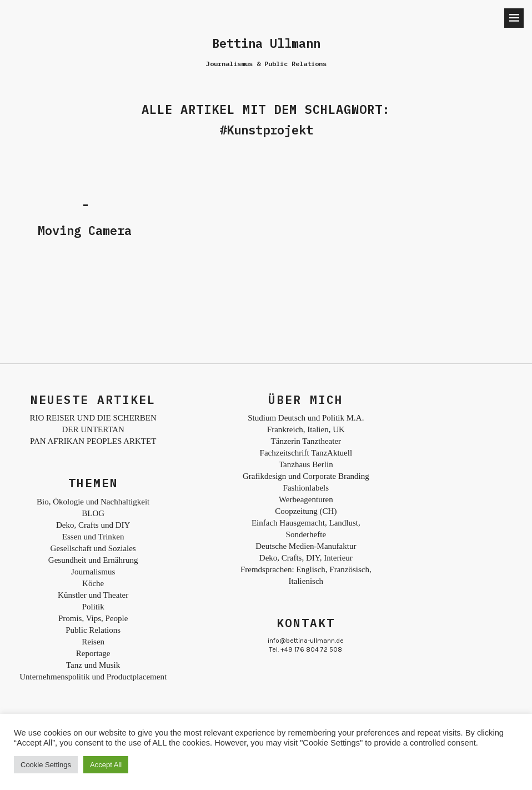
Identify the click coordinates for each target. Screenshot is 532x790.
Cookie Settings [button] (46, 765)
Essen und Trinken (93, 537)
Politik (93, 607)
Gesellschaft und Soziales (93, 548)
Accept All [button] (106, 765)
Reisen (93, 642)
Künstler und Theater (93, 595)
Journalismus (93, 572)
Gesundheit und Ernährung (93, 560)
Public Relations (93, 630)
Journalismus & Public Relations (266, 64)
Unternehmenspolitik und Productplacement (93, 677)
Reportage (93, 653)
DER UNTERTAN (93, 429)
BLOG (93, 513)
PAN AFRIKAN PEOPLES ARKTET (93, 441)
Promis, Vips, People (93, 618)
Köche (93, 583)
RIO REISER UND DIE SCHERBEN (93, 418)
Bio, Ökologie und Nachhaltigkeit (93, 502)
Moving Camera (85, 230)
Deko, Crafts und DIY (93, 525)
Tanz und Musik (93, 665)
